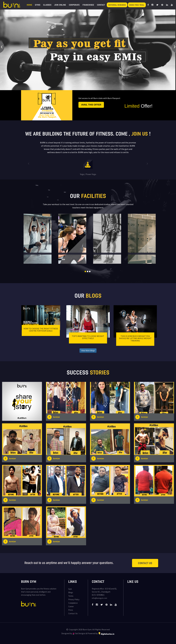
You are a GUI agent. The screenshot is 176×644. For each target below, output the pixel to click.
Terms (71, 596)
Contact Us (145, 563)
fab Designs (79, 633)
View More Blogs (88, 351)
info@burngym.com (99, 598)
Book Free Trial (137, 5)
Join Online (60, 5)
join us (140, 134)
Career (71, 606)
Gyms (38, 5)
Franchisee (88, 5)
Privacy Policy (74, 599)
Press (71, 610)
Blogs (71, 592)
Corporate (74, 5)
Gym (70, 589)
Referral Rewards (117, 5)
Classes (47, 5)
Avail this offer (91, 105)
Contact (101, 5)
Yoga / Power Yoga (88, 174)
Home (30, 5)
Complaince (73, 603)
